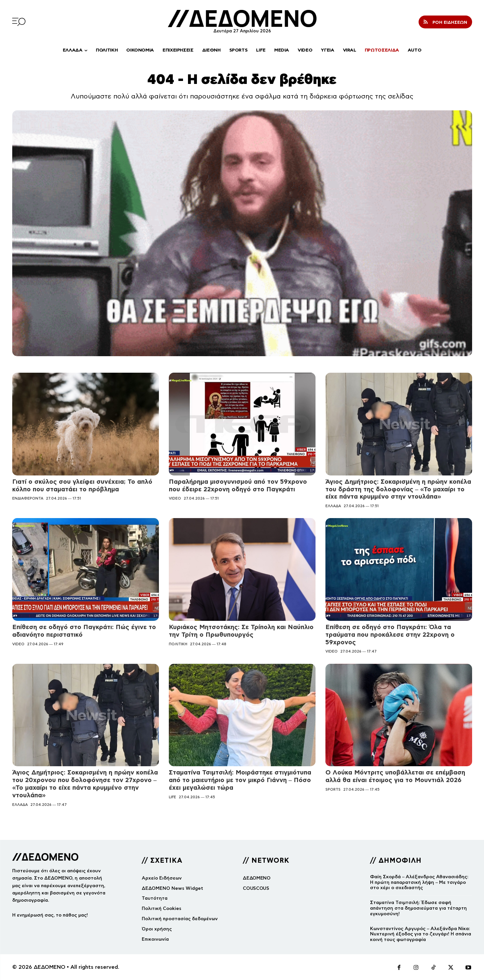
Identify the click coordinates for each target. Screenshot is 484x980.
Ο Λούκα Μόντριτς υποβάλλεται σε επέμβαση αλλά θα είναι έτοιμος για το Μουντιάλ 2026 (395, 776)
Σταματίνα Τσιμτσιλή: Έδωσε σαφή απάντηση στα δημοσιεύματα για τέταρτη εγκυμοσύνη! (418, 908)
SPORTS (333, 789)
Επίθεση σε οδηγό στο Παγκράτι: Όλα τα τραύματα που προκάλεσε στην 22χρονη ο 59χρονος (390, 635)
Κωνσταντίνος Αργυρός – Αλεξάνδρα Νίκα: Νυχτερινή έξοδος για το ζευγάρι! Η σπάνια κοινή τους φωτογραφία (421, 934)
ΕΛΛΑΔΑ (333, 506)
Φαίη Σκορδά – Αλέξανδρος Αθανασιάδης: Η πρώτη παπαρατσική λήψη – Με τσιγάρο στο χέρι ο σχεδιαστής (419, 882)
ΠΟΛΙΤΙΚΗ (178, 644)
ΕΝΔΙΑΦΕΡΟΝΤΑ (28, 498)
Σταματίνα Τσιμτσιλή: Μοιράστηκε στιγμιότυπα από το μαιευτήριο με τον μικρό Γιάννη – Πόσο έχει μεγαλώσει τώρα (240, 780)
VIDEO (175, 498)
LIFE (172, 797)
